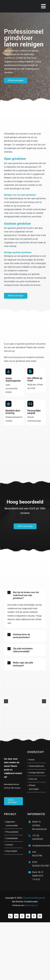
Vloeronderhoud (36, 766)
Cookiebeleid (12, 838)
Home (32, 760)
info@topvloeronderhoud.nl (38, 846)
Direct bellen (11, 851)
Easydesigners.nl (31, 905)
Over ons (33, 779)
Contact (9, 845)
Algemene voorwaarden (12, 824)
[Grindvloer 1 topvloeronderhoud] (25, 674)
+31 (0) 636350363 (38, 837)
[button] (25, 595)
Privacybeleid (12, 832)
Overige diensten (37, 773)
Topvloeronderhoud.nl (34, 898)
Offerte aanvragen (34, 787)
